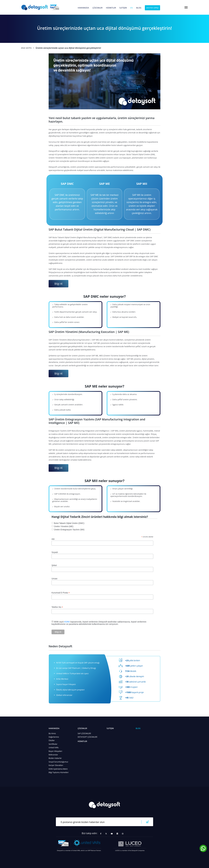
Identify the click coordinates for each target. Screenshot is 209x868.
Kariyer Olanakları (56, 765)
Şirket (54, 565)
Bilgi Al (58, 284)
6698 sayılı (59, 622)
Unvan (54, 579)
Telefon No (57, 607)
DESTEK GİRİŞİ (152, 8)
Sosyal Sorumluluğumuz (58, 762)
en (132, 8)
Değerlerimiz (54, 737)
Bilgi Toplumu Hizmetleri (59, 772)
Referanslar (53, 755)
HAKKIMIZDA (83, 8)
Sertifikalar (53, 744)
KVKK (67, 622)
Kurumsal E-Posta (61, 593)
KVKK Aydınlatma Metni (58, 769)
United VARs (54, 748)
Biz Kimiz (52, 733)
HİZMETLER (111, 8)
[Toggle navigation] (186, 7)
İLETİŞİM (123, 8)
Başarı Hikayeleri (55, 751)
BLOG (139, 8)
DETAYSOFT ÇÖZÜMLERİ (87, 737)
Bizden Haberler (55, 758)
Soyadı (55, 552)
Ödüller (52, 740)
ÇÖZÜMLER (97, 8)
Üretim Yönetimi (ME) (64, 526)
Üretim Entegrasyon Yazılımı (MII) (69, 530)
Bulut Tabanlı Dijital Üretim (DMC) (69, 523)
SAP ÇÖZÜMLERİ (84, 733)
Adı (53, 539)
